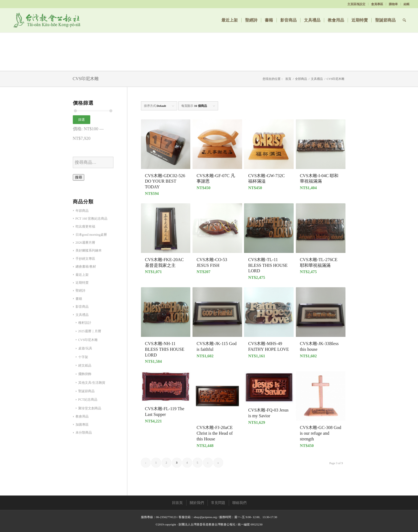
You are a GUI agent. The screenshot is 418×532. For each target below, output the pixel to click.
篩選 (82, 120)
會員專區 (377, 4)
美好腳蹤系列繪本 (89, 250)
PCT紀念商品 (88, 400)
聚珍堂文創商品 (90, 408)
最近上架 (82, 275)
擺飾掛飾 (85, 374)
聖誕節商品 (86, 391)
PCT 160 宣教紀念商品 (92, 219)
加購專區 (82, 425)
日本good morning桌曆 (91, 235)
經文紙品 (85, 365)
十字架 (83, 357)
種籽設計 (85, 323)
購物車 (393, 4)
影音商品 (82, 307)
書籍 (79, 299)
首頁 (288, 79)
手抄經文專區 (85, 259)
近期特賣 (82, 283)
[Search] (404, 20)
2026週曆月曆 (85, 243)
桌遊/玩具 (85, 348)
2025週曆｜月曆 (90, 331)
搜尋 (79, 177)
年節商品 (82, 211)
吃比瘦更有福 (85, 226)
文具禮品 (317, 79)
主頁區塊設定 (356, 4)
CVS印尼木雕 (88, 340)
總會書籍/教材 (86, 267)
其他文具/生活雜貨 (92, 383)
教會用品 (82, 416)
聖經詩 (80, 291)
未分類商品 (84, 433)
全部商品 (301, 79)
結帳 (407, 4)
